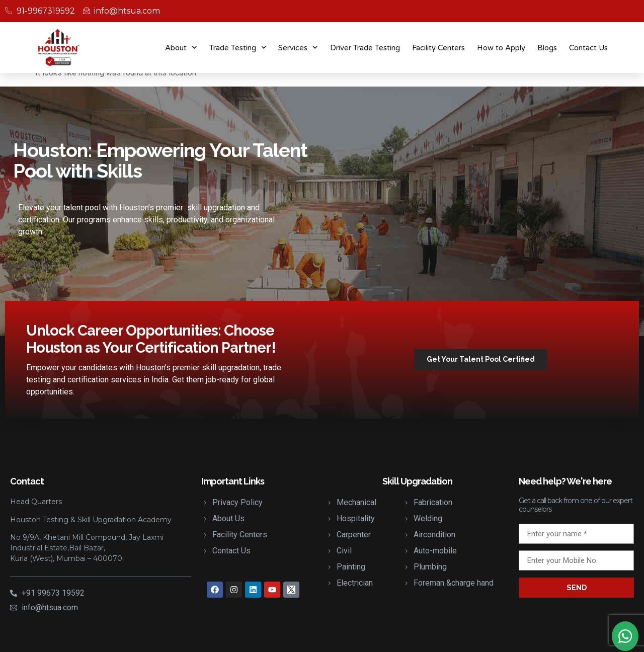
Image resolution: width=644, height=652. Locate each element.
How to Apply (501, 48)
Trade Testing (238, 48)
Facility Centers (438, 48)
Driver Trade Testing (365, 48)
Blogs (547, 48)
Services (298, 48)
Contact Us (588, 48)
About (181, 48)
